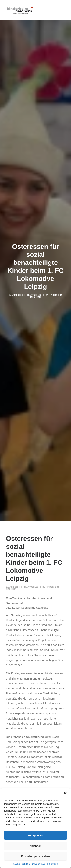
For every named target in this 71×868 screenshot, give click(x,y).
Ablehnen (35, 846)
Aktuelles (35, 286)
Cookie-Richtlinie (22, 864)
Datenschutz (39, 864)
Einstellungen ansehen (36, 856)
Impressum (52, 864)
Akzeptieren (35, 835)
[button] (65, 793)
